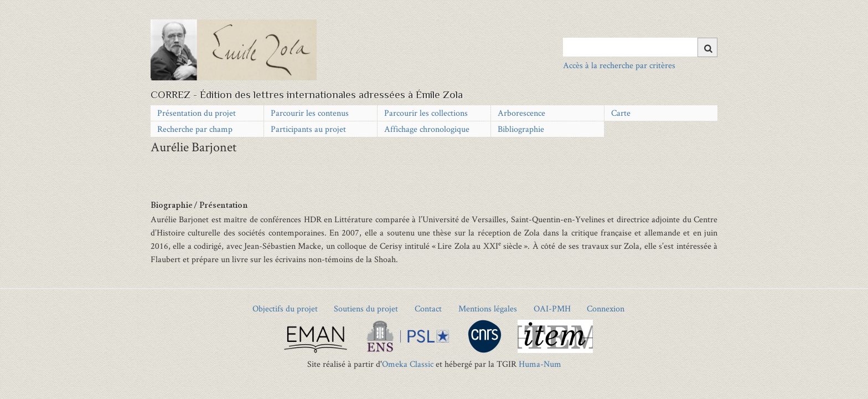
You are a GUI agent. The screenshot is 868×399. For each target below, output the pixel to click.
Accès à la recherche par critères (619, 65)
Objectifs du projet (285, 308)
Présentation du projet (197, 113)
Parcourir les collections (426, 113)
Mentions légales (488, 308)
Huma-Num (540, 364)
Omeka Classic (408, 364)
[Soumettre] (707, 47)
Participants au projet (308, 129)
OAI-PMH (552, 308)
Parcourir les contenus (310, 113)
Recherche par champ (195, 129)
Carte (621, 113)
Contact (428, 308)
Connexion (606, 308)
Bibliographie (521, 129)
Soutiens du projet (366, 308)
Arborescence (521, 113)
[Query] (640, 47)
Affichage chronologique (427, 129)
